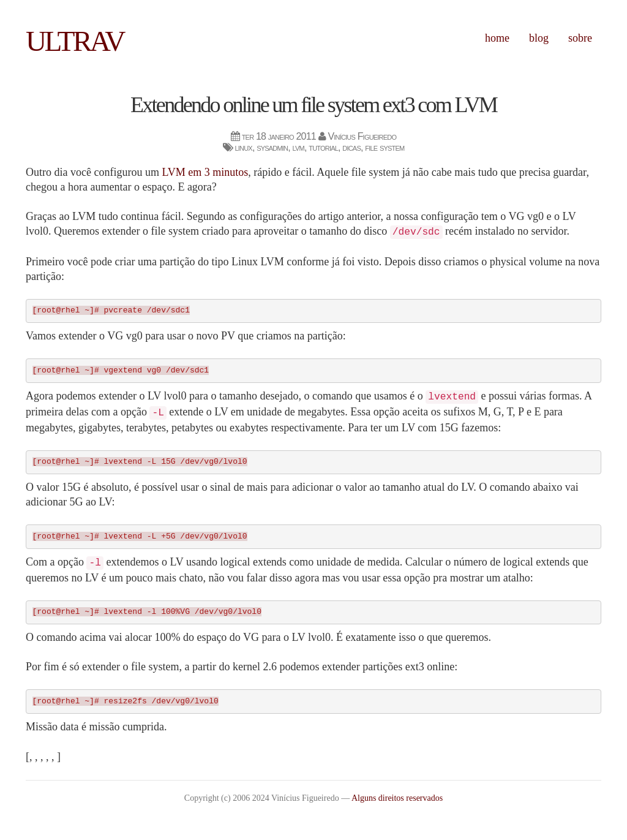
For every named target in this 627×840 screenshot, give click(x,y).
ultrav (75, 41)
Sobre (580, 38)
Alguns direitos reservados (397, 798)
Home (497, 38)
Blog (539, 38)
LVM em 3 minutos (205, 172)
